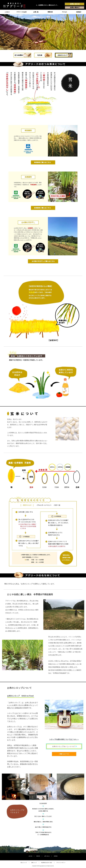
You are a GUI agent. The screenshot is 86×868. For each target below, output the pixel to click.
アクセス (64, 12)
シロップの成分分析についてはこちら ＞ (64, 739)
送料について (34, 863)
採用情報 (56, 856)
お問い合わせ (47, 856)
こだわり (7, 12)
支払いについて (24, 863)
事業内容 (50, 12)
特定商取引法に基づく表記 (47, 863)
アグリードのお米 (21, 12)
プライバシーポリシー (61, 863)
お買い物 (36, 12)
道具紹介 (79, 12)
